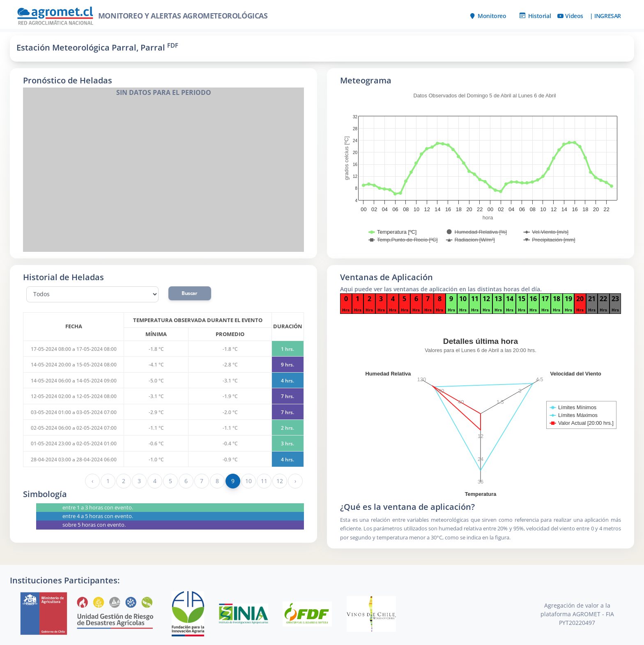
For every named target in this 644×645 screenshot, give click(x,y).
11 (264, 481)
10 (248, 481)
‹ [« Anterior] (92, 481)
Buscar (190, 293)
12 (279, 481)
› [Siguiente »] (295, 481)
